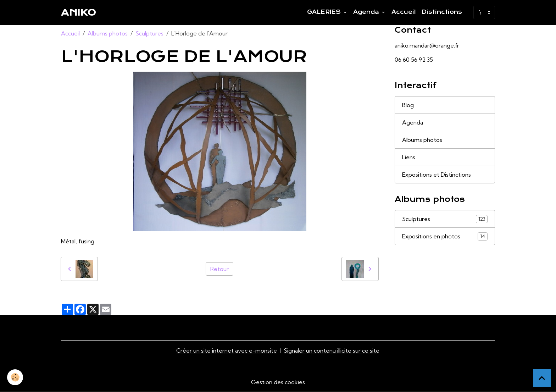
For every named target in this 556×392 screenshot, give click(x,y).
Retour (219, 269)
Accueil (404, 12)
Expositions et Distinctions (437, 175)
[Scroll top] (542, 378)
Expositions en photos (445, 236)
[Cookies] (15, 377)
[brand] (79, 12)
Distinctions (442, 12)
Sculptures (149, 33)
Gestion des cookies (278, 382)
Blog (408, 105)
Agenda (367, 12)
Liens (409, 157)
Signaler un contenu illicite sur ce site (332, 350)
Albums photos (108, 33)
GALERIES (325, 12)
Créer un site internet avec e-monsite (227, 350)
